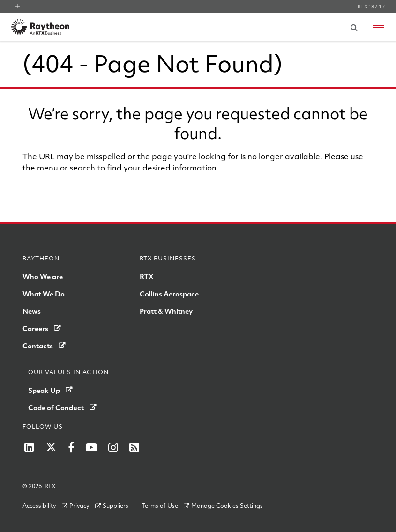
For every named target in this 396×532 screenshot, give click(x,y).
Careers (35, 328)
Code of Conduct (56, 407)
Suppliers (116, 505)
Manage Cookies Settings (227, 505)
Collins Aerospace (169, 294)
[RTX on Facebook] (71, 447)
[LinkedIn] (29, 447)
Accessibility (39, 505)
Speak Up (44, 390)
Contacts (38, 346)
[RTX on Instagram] (113, 447)
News (32, 311)
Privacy (79, 505)
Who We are (43, 276)
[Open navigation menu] (378, 28)
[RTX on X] (51, 447)
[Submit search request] (354, 27)
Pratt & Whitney (166, 311)
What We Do (44, 294)
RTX (147, 276)
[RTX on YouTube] (91, 447)
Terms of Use (160, 505)
